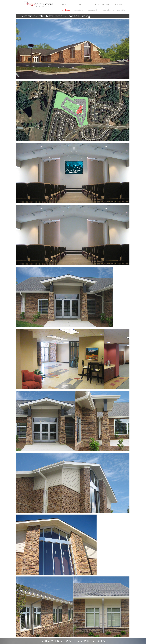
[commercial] (92, 10)
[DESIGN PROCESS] (102, 5)
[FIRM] (81, 5)
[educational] (79, 10)
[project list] (121, 10)
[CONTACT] (119, 5)
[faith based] (66, 10)
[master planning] (108, 10)
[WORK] (64, 5)
